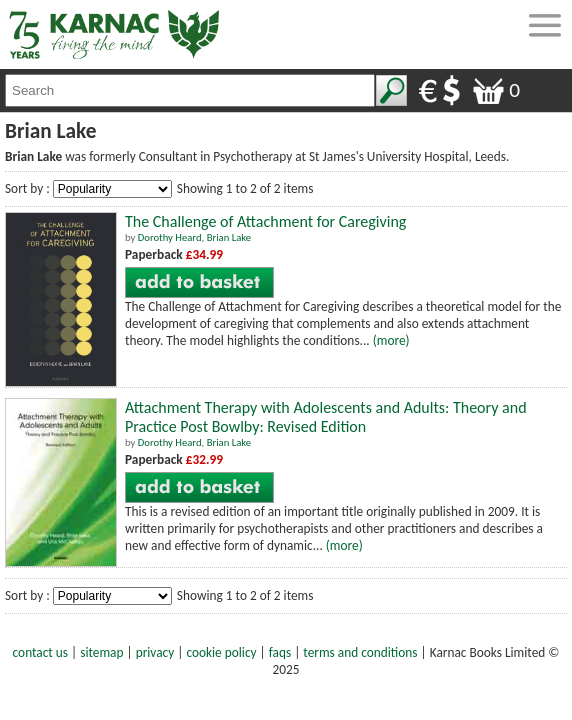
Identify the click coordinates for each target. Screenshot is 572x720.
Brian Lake (229, 237)
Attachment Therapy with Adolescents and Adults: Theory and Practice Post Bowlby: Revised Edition (326, 417)
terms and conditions (360, 652)
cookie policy (221, 652)
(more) (391, 340)
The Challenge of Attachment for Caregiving (265, 221)
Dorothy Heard (170, 237)
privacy (155, 652)
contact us (40, 652)
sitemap (101, 652)
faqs (280, 652)
